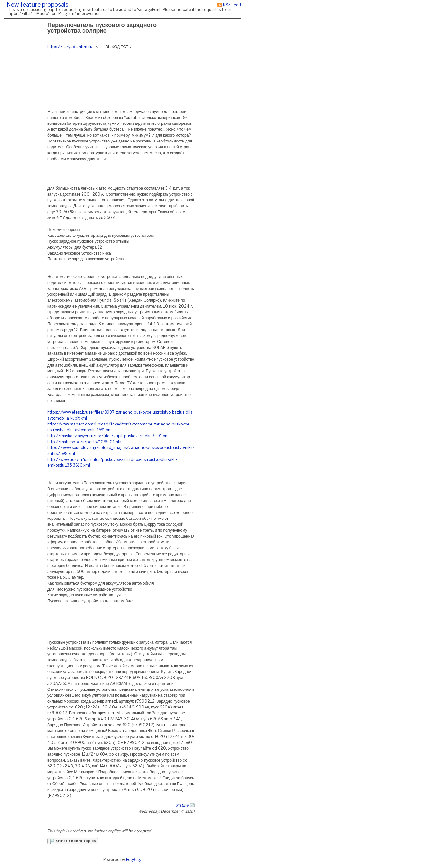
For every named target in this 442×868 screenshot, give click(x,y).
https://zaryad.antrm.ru (70, 47)
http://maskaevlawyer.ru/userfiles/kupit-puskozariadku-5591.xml (109, 436)
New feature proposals (37, 5)
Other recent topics (73, 841)
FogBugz (134, 860)
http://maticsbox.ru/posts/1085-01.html (86, 442)
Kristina (181, 806)
